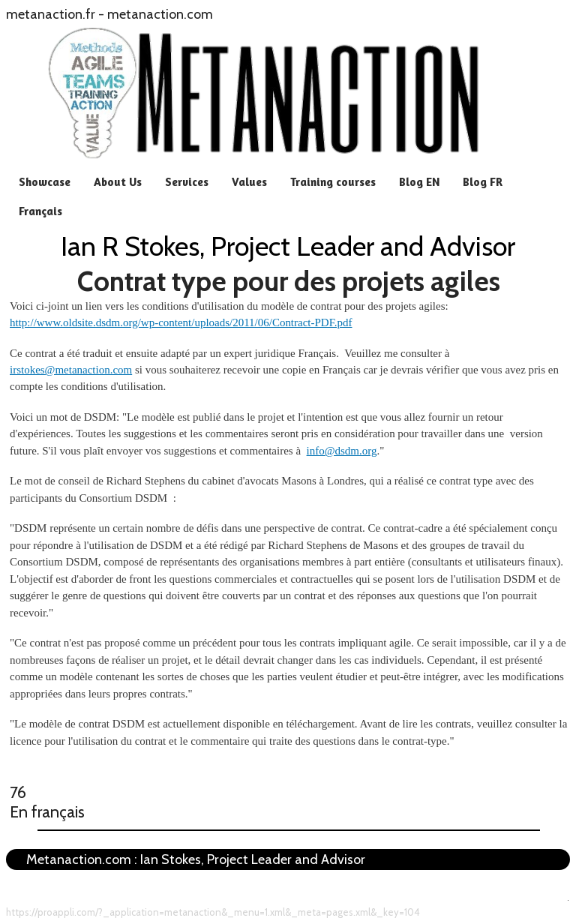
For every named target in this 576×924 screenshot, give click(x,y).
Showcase (45, 182)
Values (249, 182)
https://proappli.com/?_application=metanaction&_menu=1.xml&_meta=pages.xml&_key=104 (213, 912)
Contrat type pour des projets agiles (289, 281)
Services (187, 182)
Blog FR (483, 182)
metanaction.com (160, 14)
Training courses (333, 182)
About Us (118, 182)
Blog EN (419, 182)
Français (40, 211)
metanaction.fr (51, 14)
